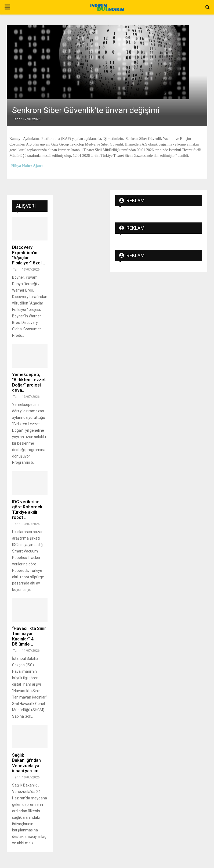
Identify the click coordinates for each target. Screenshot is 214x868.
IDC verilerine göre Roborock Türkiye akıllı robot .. (27, 510)
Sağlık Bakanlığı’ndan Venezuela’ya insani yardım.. (26, 763)
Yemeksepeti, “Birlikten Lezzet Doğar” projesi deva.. (29, 382)
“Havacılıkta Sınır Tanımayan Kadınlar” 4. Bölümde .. (29, 636)
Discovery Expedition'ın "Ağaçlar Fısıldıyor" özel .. (28, 255)
